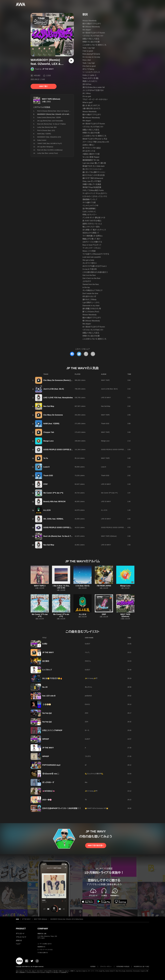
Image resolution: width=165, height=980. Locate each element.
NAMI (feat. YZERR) (44, 134)
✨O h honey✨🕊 (91, 678)
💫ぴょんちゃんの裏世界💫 (94, 774)
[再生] (71, 61)
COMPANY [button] (43, 929)
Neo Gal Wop (49, 406)
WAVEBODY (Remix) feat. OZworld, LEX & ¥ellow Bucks (67, 919)
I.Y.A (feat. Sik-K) (83, 586)
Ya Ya (46, 458)
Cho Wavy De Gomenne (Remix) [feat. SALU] (62, 380)
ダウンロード (20, 934)
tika (86, 782)
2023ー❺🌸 (47, 800)
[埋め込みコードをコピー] (93, 354)
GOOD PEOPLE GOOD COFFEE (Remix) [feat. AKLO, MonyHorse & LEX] (73, 528)
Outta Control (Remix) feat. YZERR (49, 117)
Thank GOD (105, 424)
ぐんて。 (87, 652)
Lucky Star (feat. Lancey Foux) (48, 153)
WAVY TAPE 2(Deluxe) (51, 99)
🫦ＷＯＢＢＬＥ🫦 (49, 791)
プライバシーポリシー (106, 967)
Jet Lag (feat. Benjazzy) (45, 147)
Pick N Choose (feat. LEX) (46, 130)
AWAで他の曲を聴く (96, 845)
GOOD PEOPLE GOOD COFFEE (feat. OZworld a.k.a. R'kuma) (68, 450)
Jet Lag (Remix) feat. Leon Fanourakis (50, 121)
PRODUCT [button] (21, 929)
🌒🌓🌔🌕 (47, 704)
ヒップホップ (47, 670)
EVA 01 (87, 704)
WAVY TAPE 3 (40, 586)
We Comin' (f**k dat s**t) (53, 493)
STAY (46, 484)
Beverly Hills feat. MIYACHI (54, 502)
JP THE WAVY (48, 69)
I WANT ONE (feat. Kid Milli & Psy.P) (50, 143)
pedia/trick (88, 696)
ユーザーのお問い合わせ (45, 944)
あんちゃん (88, 687)
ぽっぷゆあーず (48, 782)
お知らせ (19, 940)
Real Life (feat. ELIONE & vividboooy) (50, 150)
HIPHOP (46, 739)
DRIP (104, 614)
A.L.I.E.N (47, 510)
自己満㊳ (46, 661)
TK (86, 800)
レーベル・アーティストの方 (45, 950)
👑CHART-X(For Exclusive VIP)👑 (97, 808)
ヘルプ (18, 944)
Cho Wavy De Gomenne (53, 415)
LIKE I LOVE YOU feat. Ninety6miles (58, 398)
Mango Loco (48, 441)
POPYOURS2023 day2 (51, 765)
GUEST (87, 644)
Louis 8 (46, 467)
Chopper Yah (49, 432)
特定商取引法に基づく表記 (141, 967)
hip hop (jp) (47, 713)
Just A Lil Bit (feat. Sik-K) (54, 389)
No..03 (45, 687)
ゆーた (87, 730)
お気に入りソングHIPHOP (52, 730)
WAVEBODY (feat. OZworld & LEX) (49, 137)
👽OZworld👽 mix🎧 (51, 774)
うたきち (88, 756)
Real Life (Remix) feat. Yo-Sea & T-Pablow (51, 124)
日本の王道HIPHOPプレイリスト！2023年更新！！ (62, 808)
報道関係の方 (41, 947)
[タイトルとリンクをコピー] (86, 354)
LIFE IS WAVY (106, 398)
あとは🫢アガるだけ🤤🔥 (52, 678)
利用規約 (93, 967)
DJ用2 (45, 644)
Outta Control (42, 140)
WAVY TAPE (105, 380)
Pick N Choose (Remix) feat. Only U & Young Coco (54, 111)
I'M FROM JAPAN (104, 586)
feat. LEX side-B (49, 696)
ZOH (87, 713)
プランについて (21, 937)
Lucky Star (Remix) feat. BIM (47, 127)
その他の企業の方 (43, 953)
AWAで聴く (44, 86)
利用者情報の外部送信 (123, 967)
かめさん (88, 661)
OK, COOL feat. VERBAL (53, 519)
